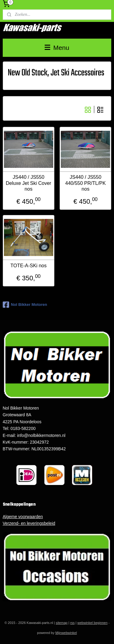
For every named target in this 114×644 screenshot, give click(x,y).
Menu (57, 48)
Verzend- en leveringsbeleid (29, 523)
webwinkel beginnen (93, 623)
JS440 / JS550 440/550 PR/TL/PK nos (86, 183)
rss (73, 623)
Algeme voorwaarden (23, 517)
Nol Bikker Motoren (25, 305)
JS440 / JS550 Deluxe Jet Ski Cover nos (28, 183)
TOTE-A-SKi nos (28, 266)
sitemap (62, 623)
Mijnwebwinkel (66, 633)
